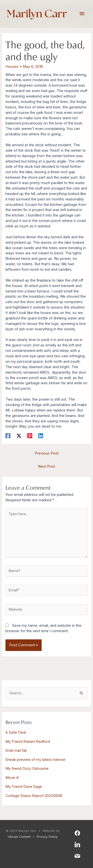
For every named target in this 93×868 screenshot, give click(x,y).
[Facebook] (8, 436)
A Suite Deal (16, 732)
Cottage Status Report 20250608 (34, 796)
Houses (12, 67)
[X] (19, 436)
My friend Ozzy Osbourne (27, 769)
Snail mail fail (16, 750)
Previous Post (47, 453)
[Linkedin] (41, 436)
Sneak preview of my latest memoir (35, 760)
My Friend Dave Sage (24, 787)
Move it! (12, 778)
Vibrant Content (19, 837)
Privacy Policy (47, 837)
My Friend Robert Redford (28, 742)
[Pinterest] (30, 436)
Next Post (46, 466)
